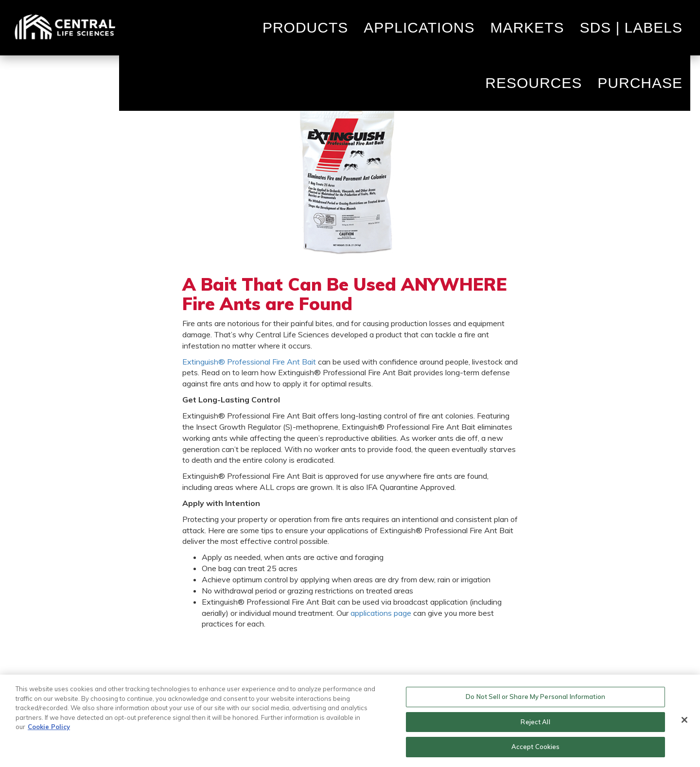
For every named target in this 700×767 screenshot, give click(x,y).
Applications (419, 28)
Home (64, 28)
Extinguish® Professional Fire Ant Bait (249, 362)
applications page (381, 613)
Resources (534, 83)
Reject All (535, 722)
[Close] (684, 720)
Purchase (640, 83)
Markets (527, 28)
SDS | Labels (631, 28)
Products (305, 28)
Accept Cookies (536, 747)
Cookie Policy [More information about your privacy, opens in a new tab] (49, 727)
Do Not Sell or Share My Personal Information (535, 697)
